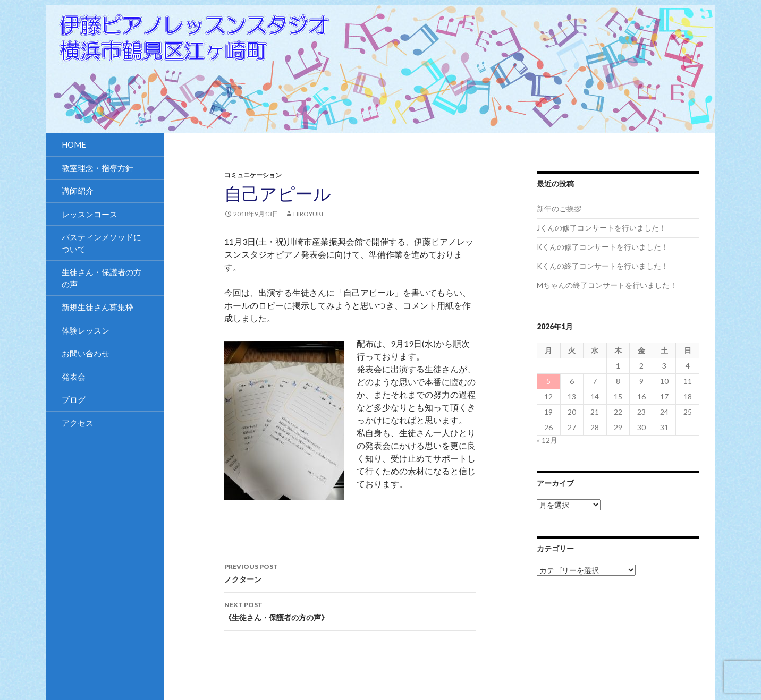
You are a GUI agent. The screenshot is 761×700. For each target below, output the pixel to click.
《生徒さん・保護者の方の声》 (350, 610)
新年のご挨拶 (559, 208)
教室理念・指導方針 (98, 168)
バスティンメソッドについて (102, 243)
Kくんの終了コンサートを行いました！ (603, 266)
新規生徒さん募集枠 (98, 307)
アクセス (78, 423)
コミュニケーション (253, 175)
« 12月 (547, 440)
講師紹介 (78, 191)
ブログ (74, 399)
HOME (74, 144)
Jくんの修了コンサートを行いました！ (602, 228)
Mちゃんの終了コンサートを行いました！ (607, 285)
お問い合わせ (86, 353)
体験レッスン (86, 330)
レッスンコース (90, 214)
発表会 (74, 377)
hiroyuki (308, 214)
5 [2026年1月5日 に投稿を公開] (548, 381)
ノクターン (350, 572)
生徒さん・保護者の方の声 (102, 278)
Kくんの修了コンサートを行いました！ (603, 247)
